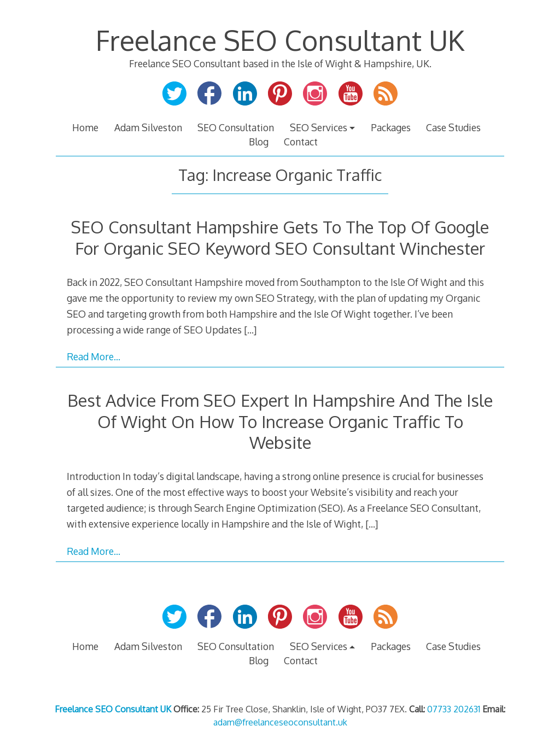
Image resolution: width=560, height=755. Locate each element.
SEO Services (319, 127)
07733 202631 (454, 709)
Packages (391, 127)
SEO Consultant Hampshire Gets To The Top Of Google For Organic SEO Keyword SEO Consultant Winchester (280, 237)
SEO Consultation (236, 127)
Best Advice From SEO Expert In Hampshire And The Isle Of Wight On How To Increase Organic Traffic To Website (280, 421)
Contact (301, 142)
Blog (259, 142)
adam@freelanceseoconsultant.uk (280, 722)
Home (85, 127)
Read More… (94, 356)
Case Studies (453, 127)
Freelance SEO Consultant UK (280, 40)
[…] (250, 330)
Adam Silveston (148, 127)
